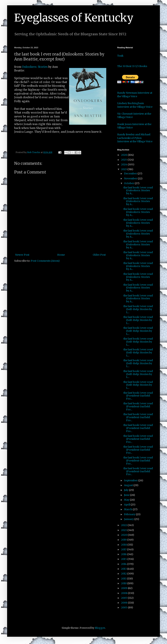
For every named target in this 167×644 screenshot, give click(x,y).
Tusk (120, 56)
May (127, 500)
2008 (125, 593)
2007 (124, 598)
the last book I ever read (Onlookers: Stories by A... (138, 191)
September (131, 480)
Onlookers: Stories (35, 67)
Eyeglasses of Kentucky (74, 18)
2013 (124, 569)
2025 (124, 160)
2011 (124, 579)
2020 (124, 535)
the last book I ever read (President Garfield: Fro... (138, 396)
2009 (125, 588)
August (129, 485)
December (131, 174)
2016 (124, 554)
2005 (125, 607)
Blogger (100, 628)
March (128, 509)
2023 (124, 169)
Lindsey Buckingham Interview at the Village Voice (135, 105)
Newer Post (22, 255)
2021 (124, 530)
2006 (125, 603)
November (131, 178)
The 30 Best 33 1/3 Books (132, 66)
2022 (124, 525)
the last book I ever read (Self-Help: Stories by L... (138, 309)
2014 (124, 564)
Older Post (99, 255)
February (130, 514)
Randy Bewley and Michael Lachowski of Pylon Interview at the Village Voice (135, 138)
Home (61, 255)
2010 (124, 583)
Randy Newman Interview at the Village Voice (135, 95)
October (129, 183)
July (126, 490)
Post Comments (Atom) (45, 261)
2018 (124, 545)
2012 (124, 574)
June (127, 495)
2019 (124, 540)
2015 (124, 559)
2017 (124, 549)
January (129, 519)
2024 (124, 164)
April (127, 505)
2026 (124, 155)
